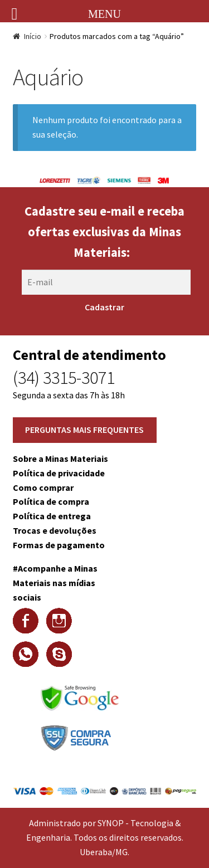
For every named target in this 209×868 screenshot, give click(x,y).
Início (33, 36)
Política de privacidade (59, 473)
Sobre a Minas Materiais (60, 459)
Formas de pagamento (59, 545)
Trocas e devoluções (55, 530)
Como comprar (43, 487)
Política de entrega (52, 516)
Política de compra (51, 501)
